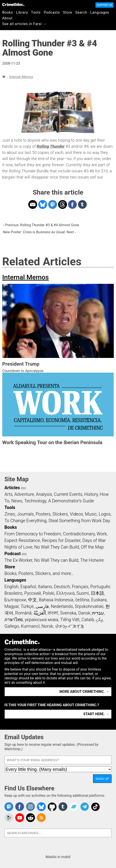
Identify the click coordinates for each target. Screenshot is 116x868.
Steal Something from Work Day (79, 521)
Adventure (24, 494)
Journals (25, 514)
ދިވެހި (99, 620)
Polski (49, 593)
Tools (36, 12)
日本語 (97, 593)
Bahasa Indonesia (56, 600)
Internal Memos (21, 77)
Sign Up (102, 779)
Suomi (83, 593)
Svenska (68, 613)
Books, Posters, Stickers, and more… (39, 573)
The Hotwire (92, 560)
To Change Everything (25, 521)
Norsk (47, 626)
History (91, 494)
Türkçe (27, 606)
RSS (23, 488)
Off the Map (92, 547)
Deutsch (62, 587)
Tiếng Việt (70, 620)
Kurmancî (30, 626)
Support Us (105, 5)
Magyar (12, 606)
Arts (8, 494)
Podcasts (52, 12)
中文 (32, 600)
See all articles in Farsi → (24, 24)
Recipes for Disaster (61, 540)
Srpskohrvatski (89, 606)
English (11, 587)
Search (81, 12)
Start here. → (96, 714)
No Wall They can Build (56, 560)
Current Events (68, 494)
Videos (76, 514)
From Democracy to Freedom (33, 534)
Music (91, 514)
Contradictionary (79, 534)
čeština (82, 600)
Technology (35, 501)
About (7, 18)
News (17, 501)
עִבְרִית (98, 613)
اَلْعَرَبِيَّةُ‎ (40, 613)
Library (22, 12)
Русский (33, 593)
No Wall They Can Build (57, 547)
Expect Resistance (22, 540)
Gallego (12, 626)
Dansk (84, 613)
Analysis (44, 494)
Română (23, 613)
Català (88, 620)
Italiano (45, 587)
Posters (43, 514)
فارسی (42, 606)
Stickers (60, 514)
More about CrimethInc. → (84, 692)
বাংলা (53, 613)
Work (102, 534)
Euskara (99, 600)
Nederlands (62, 606)
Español (28, 587)
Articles (12, 488)
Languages (100, 12)
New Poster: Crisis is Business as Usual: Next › (39, 232)
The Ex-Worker (18, 560)
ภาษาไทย (14, 620)
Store (68, 12)
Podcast (12, 554)
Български (15, 600)
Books (8, 12)
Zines (10, 514)
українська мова (42, 620)
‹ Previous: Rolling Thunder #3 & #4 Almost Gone (41, 225)
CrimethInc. (13, 4)
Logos (105, 514)
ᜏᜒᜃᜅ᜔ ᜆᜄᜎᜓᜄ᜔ (70, 626)
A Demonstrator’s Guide (71, 501)
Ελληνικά (65, 593)
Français (80, 587)
